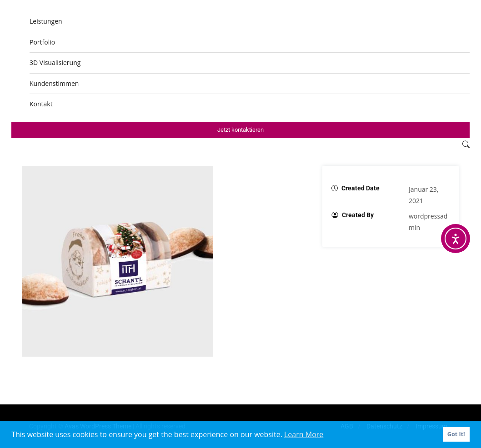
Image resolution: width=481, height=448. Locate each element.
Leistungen (46, 21)
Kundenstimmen (54, 83)
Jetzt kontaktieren (240, 130)
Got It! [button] (456, 434)
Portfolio (42, 42)
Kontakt (41, 104)
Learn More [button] (304, 434)
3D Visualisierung (55, 62)
